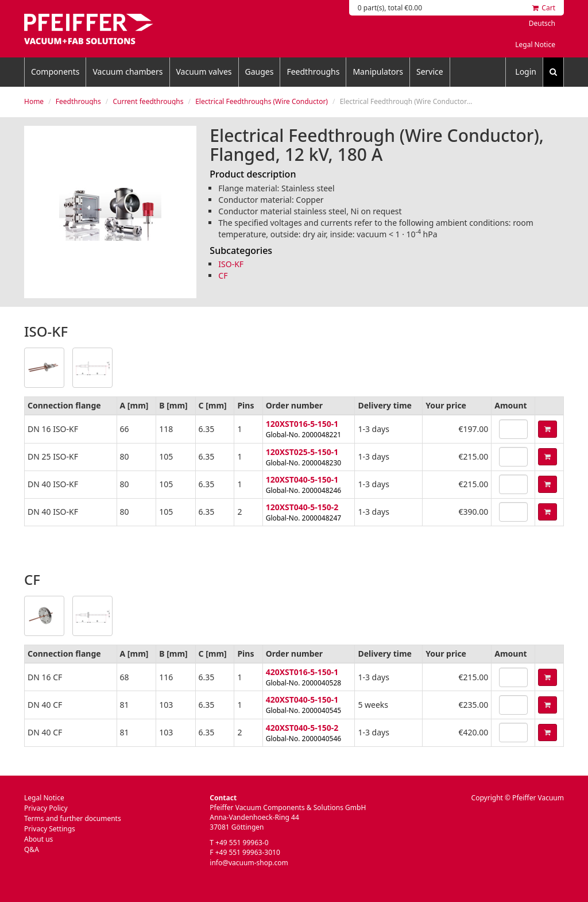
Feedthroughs (313, 72)
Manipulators (378, 72)
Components (55, 72)
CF (223, 275)
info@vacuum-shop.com (249, 863)
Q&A (32, 849)
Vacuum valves (204, 72)
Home (34, 101)
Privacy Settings (50, 829)
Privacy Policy (46, 808)
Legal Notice (535, 45)
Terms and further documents (73, 818)
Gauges (260, 72)
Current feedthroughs (148, 101)
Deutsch (542, 23)
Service (430, 72)
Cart (544, 8)
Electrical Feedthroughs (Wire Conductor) (262, 101)
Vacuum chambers (127, 72)
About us (38, 839)
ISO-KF (231, 264)
